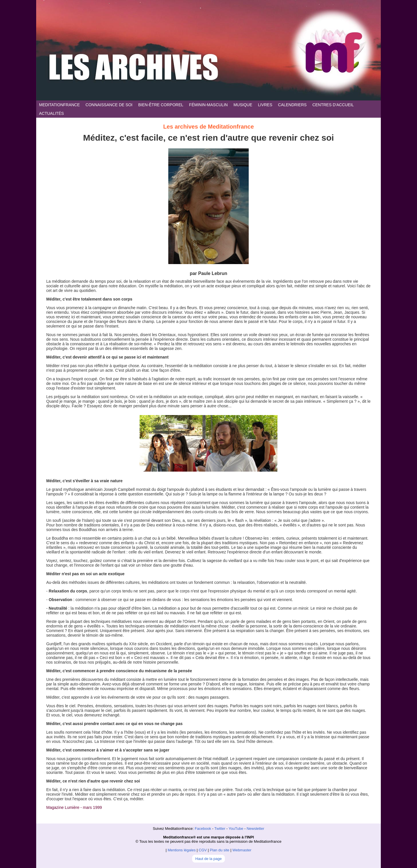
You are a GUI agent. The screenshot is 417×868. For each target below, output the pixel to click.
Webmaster (242, 850)
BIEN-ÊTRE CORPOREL (161, 105)
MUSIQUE (243, 105)
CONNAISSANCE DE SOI (109, 105)
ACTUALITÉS (51, 113)
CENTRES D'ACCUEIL (333, 105)
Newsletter (255, 829)
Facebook (203, 829)
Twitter (220, 829)
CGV (203, 850)
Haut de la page (208, 859)
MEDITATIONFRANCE (59, 105)
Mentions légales (182, 850)
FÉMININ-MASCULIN (208, 105)
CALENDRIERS (292, 105)
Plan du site (220, 850)
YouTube (236, 829)
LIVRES (265, 105)
